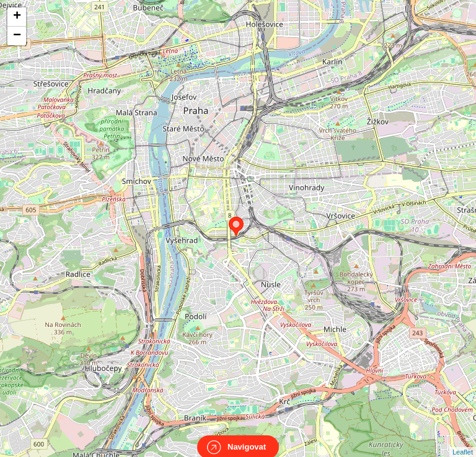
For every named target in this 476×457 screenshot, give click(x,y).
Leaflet (463, 441)
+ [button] (17, 17)
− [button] (17, 36)
